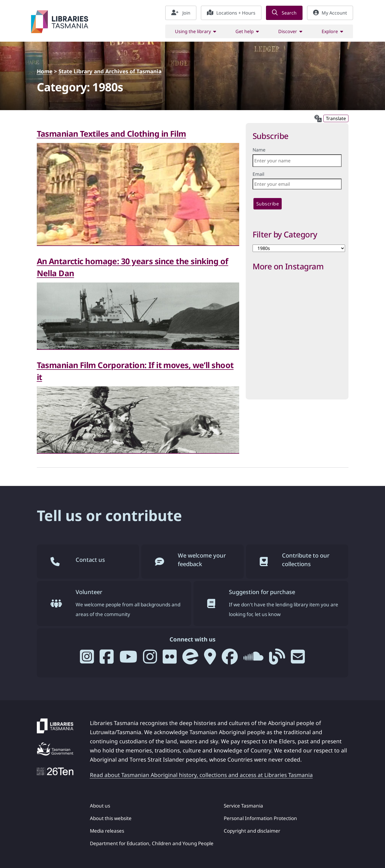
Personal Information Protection (260, 818)
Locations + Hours (231, 13)
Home (45, 71)
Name (259, 150)
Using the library (193, 31)
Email (258, 174)
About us (100, 806)
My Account (330, 13)
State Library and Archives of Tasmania (110, 71)
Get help (245, 31)
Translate (336, 118)
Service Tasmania (243, 806)
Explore (330, 31)
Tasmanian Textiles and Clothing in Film (111, 134)
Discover (288, 31)
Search (284, 13)
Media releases (107, 831)
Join (181, 13)
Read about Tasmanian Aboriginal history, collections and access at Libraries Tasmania (201, 775)
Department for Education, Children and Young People (152, 843)
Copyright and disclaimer (252, 831)
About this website (111, 818)
